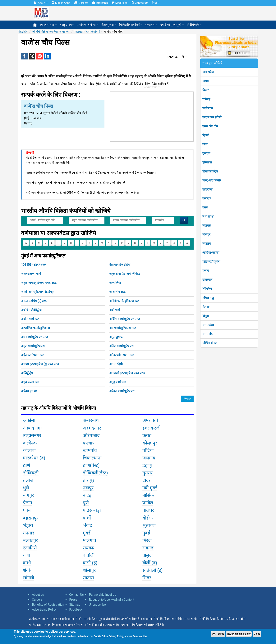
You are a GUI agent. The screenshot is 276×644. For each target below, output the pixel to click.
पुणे (86, 503)
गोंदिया (148, 450)
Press (73, 600)
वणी (26, 555)
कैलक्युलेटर (109, 25)
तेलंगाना (207, 307)
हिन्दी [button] (156, 3)
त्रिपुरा (206, 316)
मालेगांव (89, 540)
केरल (205, 207)
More (187, 399)
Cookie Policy (101, 636)
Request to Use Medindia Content (112, 600)
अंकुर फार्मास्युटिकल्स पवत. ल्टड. (39, 283)
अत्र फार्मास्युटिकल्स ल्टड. (35, 337)
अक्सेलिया (115, 283)
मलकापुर (30, 540)
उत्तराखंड (207, 334)
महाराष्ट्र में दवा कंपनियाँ (87, 32)
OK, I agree (218, 634)
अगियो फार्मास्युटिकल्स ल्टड (124, 301)
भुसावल (149, 525)
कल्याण (89, 443)
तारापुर (89, 480)
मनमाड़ (29, 533)
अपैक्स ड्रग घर (29, 391)
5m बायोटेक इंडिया (120, 265)
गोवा (205, 144)
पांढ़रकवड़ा (92, 510)
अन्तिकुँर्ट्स (27, 373)
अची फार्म (115, 310)
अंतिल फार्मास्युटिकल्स (121, 346)
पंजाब (206, 271)
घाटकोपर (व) (34, 458)
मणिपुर (206, 235)
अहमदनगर (92, 428)
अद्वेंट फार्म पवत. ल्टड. (33, 355)
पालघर (148, 510)
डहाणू (147, 465)
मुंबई (87, 533)
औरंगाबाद (91, 435)
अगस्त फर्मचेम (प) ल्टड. (34, 301)
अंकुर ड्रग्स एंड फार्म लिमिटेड (125, 274)
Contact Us (140, 3)
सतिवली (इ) (153, 570)
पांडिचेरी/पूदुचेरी (211, 262)
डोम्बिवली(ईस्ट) (95, 473)
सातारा (88, 578)
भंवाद (87, 525)
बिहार (206, 90)
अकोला (29, 420)
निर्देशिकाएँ (194, 25)
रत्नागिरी (30, 548)
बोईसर (148, 518)
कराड (147, 435)
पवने (27, 510)
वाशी (27, 563)
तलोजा (29, 480)
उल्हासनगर (32, 435)
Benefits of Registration (48, 605)
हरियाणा (207, 162)
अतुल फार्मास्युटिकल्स (33, 346)
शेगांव (28, 570)
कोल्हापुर (150, 443)
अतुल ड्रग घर (116, 337)
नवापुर (88, 488)
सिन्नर (147, 578)
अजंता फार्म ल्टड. (30, 319)
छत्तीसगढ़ (208, 108)
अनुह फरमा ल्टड (30, 382)
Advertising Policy (44, 610)
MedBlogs (120, 3)
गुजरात (206, 153)
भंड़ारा (28, 525)
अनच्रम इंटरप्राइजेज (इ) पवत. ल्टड (40, 364)
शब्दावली (151, 25)
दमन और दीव (210, 126)
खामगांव (90, 450)
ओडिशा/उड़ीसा (211, 253)
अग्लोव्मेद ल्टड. (118, 292)
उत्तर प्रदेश (208, 325)
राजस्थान (207, 280)
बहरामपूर (31, 518)
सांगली (29, 578)
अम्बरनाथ (91, 420)
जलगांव (149, 458)
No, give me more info (239, 634)
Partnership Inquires (103, 595)
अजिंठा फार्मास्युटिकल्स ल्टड (125, 319)
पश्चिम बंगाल (210, 343)
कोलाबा (29, 450)
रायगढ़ (88, 548)
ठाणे (27, 465)
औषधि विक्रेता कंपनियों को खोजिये (51, 32)
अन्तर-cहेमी (116, 364)
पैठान (28, 503)
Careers (81, 3)
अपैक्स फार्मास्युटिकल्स (122, 391)
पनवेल (148, 503)
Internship (100, 3)
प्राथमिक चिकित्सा (87, 25)
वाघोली (89, 555)
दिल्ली (206, 135)
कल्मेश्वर (30, 443)
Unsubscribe (97, 605)
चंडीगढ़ (206, 99)
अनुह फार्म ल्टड (118, 382)
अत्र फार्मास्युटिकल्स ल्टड (123, 328)
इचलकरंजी (152, 428)
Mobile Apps (61, 3)
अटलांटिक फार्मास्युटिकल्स (35, 328)
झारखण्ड (207, 189)
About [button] (41, 3)
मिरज (147, 540)
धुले (26, 488)
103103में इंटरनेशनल (34, 265)
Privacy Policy (116, 636)
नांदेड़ (87, 495)
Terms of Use (140, 636)
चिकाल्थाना (92, 458)
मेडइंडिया (23, 32)
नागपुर (28, 495)
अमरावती (150, 420)
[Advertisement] (152, 116)
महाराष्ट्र (207, 226)
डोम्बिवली (31, 473)
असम (206, 81)
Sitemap (75, 605)
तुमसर (148, 473)
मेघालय (207, 244)
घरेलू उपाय (67, 25)
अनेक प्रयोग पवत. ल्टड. (122, 355)
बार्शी (87, 518)
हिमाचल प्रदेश (210, 171)
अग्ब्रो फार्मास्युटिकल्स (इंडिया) (37, 292)
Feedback (76, 610)
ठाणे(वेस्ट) (91, 465)
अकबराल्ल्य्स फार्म (31, 274)
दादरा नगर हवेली (212, 117)
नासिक (148, 495)
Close (257, 634)
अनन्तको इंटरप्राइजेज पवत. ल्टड (127, 373)
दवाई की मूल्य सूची (172, 25)
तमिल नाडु (208, 298)
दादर (146, 480)
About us (38, 595)
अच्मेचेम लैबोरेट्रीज (31, 310)
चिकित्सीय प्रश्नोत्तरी (131, 25)
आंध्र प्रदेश (208, 72)
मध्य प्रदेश (208, 216)
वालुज (147, 555)
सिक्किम (207, 289)
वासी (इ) (90, 563)
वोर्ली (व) (150, 563)
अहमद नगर (33, 428)
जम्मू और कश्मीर (212, 180)
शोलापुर (89, 570)
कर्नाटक (207, 198)
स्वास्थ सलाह (48, 25)
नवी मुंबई (150, 488)
